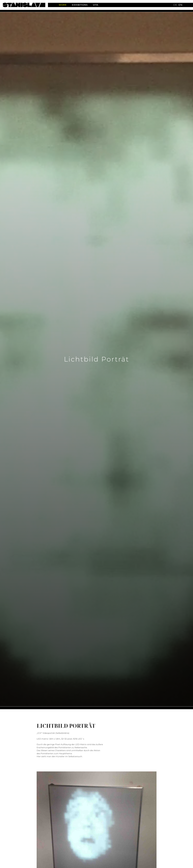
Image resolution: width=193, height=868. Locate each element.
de (175, 5)
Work (63, 5)
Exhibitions (80, 5)
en (180, 5)
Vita (96, 5)
